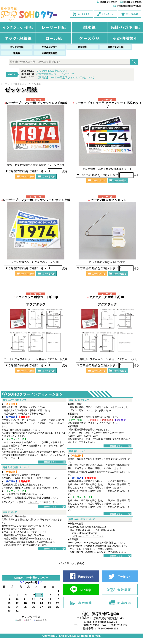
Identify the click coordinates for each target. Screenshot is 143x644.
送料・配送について (82, 410)
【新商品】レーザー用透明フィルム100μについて (65, 77)
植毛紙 (17, 53)
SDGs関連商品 (50, 53)
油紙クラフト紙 (115, 47)
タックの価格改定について (52, 71)
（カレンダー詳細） (31, 617)
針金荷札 (82, 47)
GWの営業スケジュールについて (55, 74)
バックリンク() (68, 563)
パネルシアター (50, 47)
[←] (22, 583)
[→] (40, 583)
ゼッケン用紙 (17, 47)
